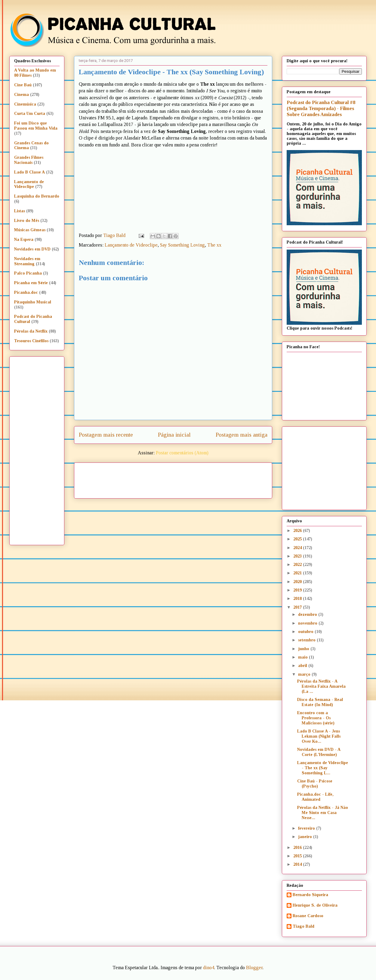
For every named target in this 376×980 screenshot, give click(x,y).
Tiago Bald (304, 926)
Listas (20, 211)
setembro (307, 640)
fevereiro (307, 828)
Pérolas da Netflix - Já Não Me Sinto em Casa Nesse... (323, 813)
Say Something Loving (182, 245)
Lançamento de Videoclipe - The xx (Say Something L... (323, 768)
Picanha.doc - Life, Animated (315, 797)
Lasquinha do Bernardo (37, 196)
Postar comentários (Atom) (182, 453)
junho (304, 649)
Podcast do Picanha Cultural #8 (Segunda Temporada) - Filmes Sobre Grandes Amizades (321, 108)
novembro (308, 623)
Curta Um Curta (30, 114)
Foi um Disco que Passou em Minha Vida (36, 126)
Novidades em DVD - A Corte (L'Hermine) (319, 752)
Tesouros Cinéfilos (31, 341)
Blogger (254, 968)
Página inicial (174, 435)
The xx (214, 245)
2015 (298, 856)
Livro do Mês (27, 221)
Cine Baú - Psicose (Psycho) (315, 784)
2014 (298, 864)
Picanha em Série (31, 283)
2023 (298, 556)
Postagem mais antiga (242, 435)
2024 (298, 548)
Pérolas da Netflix (31, 331)
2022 (298, 565)
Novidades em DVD (32, 249)
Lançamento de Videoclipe (131, 245)
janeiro (306, 837)
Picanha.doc (26, 292)
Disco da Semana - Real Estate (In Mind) (320, 702)
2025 (298, 539)
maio (304, 657)
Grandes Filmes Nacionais (29, 160)
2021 (298, 573)
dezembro (308, 614)
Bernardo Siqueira (310, 895)
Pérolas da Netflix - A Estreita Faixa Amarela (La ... (321, 686)
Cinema (22, 95)
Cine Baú (23, 85)
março (305, 674)
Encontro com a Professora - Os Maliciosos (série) (316, 718)
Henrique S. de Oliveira (315, 905)
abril (303, 666)
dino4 (209, 968)
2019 (298, 590)
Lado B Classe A (29, 172)
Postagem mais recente (106, 435)
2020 (298, 582)
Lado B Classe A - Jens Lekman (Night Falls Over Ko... (319, 736)
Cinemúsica (25, 104)
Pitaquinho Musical (33, 302)
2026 (298, 531)
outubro (306, 632)
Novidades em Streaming (27, 261)
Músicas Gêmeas (30, 230)
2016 (298, 848)
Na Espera (24, 240)
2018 (298, 599)
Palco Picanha (28, 273)
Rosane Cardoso (308, 916)
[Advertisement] (225, 478)
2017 (298, 607)
